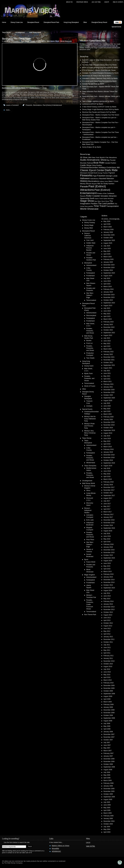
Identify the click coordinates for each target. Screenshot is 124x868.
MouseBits (55, 848)
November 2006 (109, 762)
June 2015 (107, 563)
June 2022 (107, 341)
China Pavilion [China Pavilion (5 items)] (97, 165)
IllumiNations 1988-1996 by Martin (16, 39)
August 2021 (108, 368)
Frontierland (90, 276)
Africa (88, 490)
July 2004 (107, 827)
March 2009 (108, 702)
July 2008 (107, 724)
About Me (69, 2)
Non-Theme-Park (90, 615)
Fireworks (29, 105)
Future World (91, 562)
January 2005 (108, 818)
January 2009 (108, 707)
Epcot (27, 41)
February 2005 (109, 816)
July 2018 (107, 468)
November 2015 (109, 553)
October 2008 (108, 715)
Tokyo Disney (6, 32)
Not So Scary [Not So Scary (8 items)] (103, 184)
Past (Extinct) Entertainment (52, 105)
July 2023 (107, 308)
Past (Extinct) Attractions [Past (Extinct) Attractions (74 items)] (93, 188)
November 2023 (109, 297)
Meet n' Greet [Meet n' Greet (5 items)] (113, 181)
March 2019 (108, 447)
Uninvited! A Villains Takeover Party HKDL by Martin (100, 78)
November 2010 (109, 661)
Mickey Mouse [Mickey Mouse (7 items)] (86, 184)
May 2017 (107, 506)
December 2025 (109, 235)
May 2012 (107, 631)
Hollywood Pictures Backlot (90, 248)
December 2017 (109, 487)
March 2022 (108, 349)
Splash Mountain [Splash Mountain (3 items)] (108, 199)
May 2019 (107, 441)
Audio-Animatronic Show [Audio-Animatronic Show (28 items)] (93, 160)
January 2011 (108, 658)
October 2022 (108, 330)
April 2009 (107, 699)
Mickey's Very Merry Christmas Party (90, 433)
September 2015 (109, 558)
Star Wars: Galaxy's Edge (90, 295)
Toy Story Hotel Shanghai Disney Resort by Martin (99, 65)
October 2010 (108, 664)
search (107, 2)
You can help (96, 2)
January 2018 (108, 485)
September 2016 (109, 528)
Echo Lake (90, 520)
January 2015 (108, 577)
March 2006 (108, 781)
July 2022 (107, 338)
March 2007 (108, 751)
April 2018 (107, 477)
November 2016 (109, 523)
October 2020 (108, 395)
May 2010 (107, 675)
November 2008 (109, 713)
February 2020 (109, 417)
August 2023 (108, 306)
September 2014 (109, 588)
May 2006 (107, 775)
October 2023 (108, 300)
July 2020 (107, 403)
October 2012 (108, 623)
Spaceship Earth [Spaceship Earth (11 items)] (87, 198)
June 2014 (107, 596)
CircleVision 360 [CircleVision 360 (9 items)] (113, 167)
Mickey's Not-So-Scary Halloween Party (90, 419)
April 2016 (107, 542)
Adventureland (91, 265)
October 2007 (108, 740)
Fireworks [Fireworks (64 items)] (86, 175)
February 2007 (109, 753)
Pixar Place (90, 540)
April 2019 (107, 444)
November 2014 (109, 582)
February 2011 (109, 656)
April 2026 (107, 224)
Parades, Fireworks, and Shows (90, 331)
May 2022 (107, 344)
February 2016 (109, 544)
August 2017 (108, 498)
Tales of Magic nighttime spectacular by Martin (98, 101)
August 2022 (108, 335)
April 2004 (107, 832)
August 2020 (108, 401)
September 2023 (109, 303)
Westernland (91, 463)
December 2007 (109, 734)
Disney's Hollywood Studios (88, 510)
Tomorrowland (91, 300)
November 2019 (109, 425)
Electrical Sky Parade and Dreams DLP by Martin (99, 112)
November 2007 (109, 737)
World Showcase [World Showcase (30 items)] (89, 209)
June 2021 (107, 373)
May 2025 (107, 251)
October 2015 (108, 555)
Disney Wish (89, 228)
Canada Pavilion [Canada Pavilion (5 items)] (110, 163)
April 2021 (107, 379)
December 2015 (109, 550)
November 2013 (109, 610)
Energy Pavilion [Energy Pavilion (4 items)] (103, 173)
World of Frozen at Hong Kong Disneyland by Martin (100, 68)
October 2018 (108, 460)
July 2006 (107, 772)
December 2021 (109, 357)
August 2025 (108, 243)
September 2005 (109, 797)
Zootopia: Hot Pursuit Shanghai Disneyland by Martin (100, 73)
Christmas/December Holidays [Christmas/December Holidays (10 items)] (93, 167)
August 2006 (108, 770)
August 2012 (108, 626)
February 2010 (109, 683)
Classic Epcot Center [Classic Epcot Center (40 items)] (92, 170)
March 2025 (108, 257)
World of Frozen (90, 386)
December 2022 (109, 327)
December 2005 (109, 789)
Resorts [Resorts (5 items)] (83, 196)
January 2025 (108, 262)
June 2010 (107, 672)
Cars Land (90, 240)
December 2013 (109, 607)
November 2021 (109, 360)
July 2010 (107, 669)
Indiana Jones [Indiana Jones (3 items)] (104, 181)
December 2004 (109, 821)
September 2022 (109, 333)
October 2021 (108, 363)
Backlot (89, 341)
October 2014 (108, 585)
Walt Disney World (35, 32)
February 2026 (109, 230)
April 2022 (107, 346)
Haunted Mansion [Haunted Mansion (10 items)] (106, 178)
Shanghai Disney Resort (99, 22)
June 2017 (107, 504)
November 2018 (109, 458)
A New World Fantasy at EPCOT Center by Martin (99, 107)
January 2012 (108, 637)
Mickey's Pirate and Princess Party (89, 426)
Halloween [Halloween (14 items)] (85, 178)
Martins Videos (35, 88)
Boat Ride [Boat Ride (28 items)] (99, 163)
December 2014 (109, 580)
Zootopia (89, 406)
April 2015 (107, 569)
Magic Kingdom (90, 575)
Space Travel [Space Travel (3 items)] (99, 199)
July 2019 (107, 436)
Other (85, 22)
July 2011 (107, 645)
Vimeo (44, 88)
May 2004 (107, 829)
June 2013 (107, 618)
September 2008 (109, 718)
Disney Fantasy (90, 223)
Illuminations (37, 105)
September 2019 (109, 430)
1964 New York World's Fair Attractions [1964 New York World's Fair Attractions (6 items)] (102, 157)
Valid (91, 846)
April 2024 (107, 284)
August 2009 (108, 696)
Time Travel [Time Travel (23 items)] (100, 206)
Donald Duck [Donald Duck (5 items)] (93, 173)
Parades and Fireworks (38, 41)
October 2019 (108, 428)
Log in (88, 842)
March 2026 (108, 227)
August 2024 (108, 276)
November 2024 (109, 268)
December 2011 (109, 639)
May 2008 (107, 726)
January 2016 (108, 547)
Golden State (91, 243)
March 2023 (108, 319)
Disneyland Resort (33, 22)
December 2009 (109, 686)
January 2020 (108, 420)
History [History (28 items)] (84, 181)
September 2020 (109, 398)
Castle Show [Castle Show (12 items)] (86, 165)
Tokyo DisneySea (90, 466)
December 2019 (109, 422)
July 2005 (107, 802)
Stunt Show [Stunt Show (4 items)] (105, 201)
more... (8, 110)
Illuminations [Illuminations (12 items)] (94, 181)
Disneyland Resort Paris (51, 22)
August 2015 (108, 561)
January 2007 (108, 756)
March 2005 (108, 813)
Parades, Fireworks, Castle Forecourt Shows (90, 604)
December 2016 (109, 520)
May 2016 (107, 539)
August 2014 (108, 591)
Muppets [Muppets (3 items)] (94, 184)
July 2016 (107, 534)
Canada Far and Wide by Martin (93, 84)
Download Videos (82, 2)
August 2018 (108, 466)
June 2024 (107, 281)
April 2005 (107, 810)
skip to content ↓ (118, 2)
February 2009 (109, 705)
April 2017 (107, 509)
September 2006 (109, 767)
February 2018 (109, 482)
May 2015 (107, 566)
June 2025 (107, 249)
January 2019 (108, 452)
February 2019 (109, 449)
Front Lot (89, 343)
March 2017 (108, 512)
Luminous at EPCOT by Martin (93, 104)
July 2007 (107, 743)
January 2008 (108, 732)
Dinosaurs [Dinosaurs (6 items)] (84, 173)
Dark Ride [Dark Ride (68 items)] (111, 170)
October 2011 (108, 642)
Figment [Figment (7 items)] (112, 173)
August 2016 (108, 531)
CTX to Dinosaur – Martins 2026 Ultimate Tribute (99, 70)
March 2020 (108, 414)
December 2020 (109, 390)
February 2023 (109, 322)
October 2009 (108, 691)
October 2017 (108, 493)
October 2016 (108, 525)
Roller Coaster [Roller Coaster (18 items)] (93, 196)
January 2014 (108, 604)
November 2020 (109, 392)
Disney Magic (89, 225)
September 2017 (109, 496)
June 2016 (107, 536)
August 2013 (108, 615)
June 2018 (107, 471)
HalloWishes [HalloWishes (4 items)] (94, 179)
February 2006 (109, 783)
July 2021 (107, 371)
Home (4, 22)
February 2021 (109, 384)
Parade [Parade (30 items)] (84, 186)
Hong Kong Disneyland (71, 22)
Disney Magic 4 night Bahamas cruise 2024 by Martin (100, 109)
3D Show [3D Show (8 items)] (84, 157)
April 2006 (107, 778)
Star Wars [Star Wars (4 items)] (98, 201)
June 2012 (107, 629)
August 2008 (108, 721)
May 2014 (107, 599)
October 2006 (108, 764)
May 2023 (107, 314)
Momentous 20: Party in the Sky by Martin (97, 76)
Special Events (116, 27)
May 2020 (107, 409)
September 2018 (109, 463)
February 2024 (109, 289)
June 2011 (107, 648)
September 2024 (109, 273)
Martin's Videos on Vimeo (61, 846)
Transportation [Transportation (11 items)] (112, 206)
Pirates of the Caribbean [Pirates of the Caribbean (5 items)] (106, 193)
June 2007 (107, 745)
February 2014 (109, 601)
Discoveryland (91, 315)
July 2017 (107, 501)
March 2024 (108, 287)
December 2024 (109, 265)
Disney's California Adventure (88, 236)
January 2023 (108, 325)
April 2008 (107, 729)
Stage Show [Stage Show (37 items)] (87, 201)
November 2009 (109, 688)
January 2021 (108, 387)
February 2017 (109, 515)
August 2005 (108, 800)
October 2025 (108, 238)
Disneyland (88, 263)
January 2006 (108, 786)
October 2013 (108, 612)
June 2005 (107, 805)
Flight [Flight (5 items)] (95, 176)
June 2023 (107, 311)
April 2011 (107, 653)
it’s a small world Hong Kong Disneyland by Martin (99, 81)
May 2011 (107, 650)
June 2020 (107, 406)
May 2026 (107, 221)
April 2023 (107, 316)
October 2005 (108, 794)
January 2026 (108, 232)
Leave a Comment (12, 105)
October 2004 (108, 824)
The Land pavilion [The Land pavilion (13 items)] (106, 203)
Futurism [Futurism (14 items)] (101, 176)
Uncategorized (20, 32)
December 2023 (109, 295)
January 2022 (108, 354)
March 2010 (108, 680)
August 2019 (108, 433)
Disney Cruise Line (17, 22)
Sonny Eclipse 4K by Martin (92, 147)
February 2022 (109, 352)
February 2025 (109, 259)
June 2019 (107, 439)
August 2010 (108, 667)
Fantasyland (90, 273)
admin (6, 41)
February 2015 (109, 574)
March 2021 (108, 382)
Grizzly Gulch (89, 366)
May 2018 (107, 474)
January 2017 (108, 517)
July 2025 (107, 246)
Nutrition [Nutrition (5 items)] (111, 184)
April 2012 (107, 634)
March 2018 (108, 479)
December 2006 (109, 759)
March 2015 (108, 572)
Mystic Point (88, 374)
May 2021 (107, 376)
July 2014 (107, 593)
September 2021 (109, 365)
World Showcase (66, 41)
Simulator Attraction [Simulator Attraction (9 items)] (109, 196)
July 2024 (107, 278)
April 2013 (107, 620)
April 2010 (107, 677)
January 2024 (108, 292)
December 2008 (109, 710)
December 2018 (109, 455)
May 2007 (107, 748)
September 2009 (109, 694)
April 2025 (107, 254)
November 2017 (109, 490)
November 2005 (109, 791)
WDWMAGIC (56, 851)
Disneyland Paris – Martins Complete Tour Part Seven (101, 115)
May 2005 (107, 808)
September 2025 (109, 240)
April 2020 (107, 411)
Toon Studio (90, 358)
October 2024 (108, 270)
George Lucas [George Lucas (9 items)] (112, 176)
